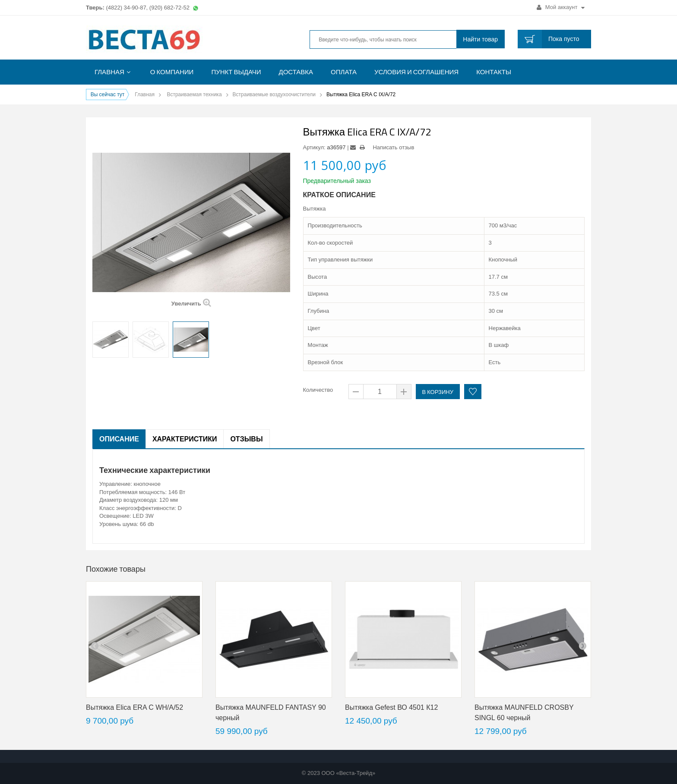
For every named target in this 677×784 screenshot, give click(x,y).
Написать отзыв (393, 147)
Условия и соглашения (416, 72)
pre (95, 645)
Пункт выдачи (236, 72)
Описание (119, 439)
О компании (172, 72)
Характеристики (185, 439)
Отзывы (246, 439)
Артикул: (314, 147)
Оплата (344, 72)
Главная (109, 72)
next (582, 645)
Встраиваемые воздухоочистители (274, 94)
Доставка (296, 72)
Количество (318, 390)
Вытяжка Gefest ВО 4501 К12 (391, 707)
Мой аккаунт (561, 7)
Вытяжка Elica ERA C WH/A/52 (134, 707)
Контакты (494, 72)
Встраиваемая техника (194, 94)
